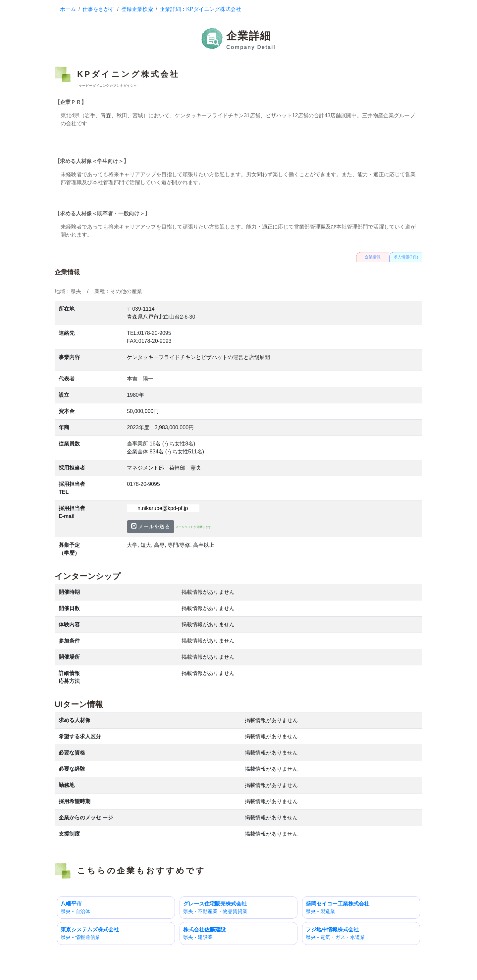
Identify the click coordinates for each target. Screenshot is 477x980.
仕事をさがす (98, 9)
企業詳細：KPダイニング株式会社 (200, 9)
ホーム (68, 9)
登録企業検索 (137, 9)
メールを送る (150, 526)
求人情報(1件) (406, 257)
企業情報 (373, 257)
